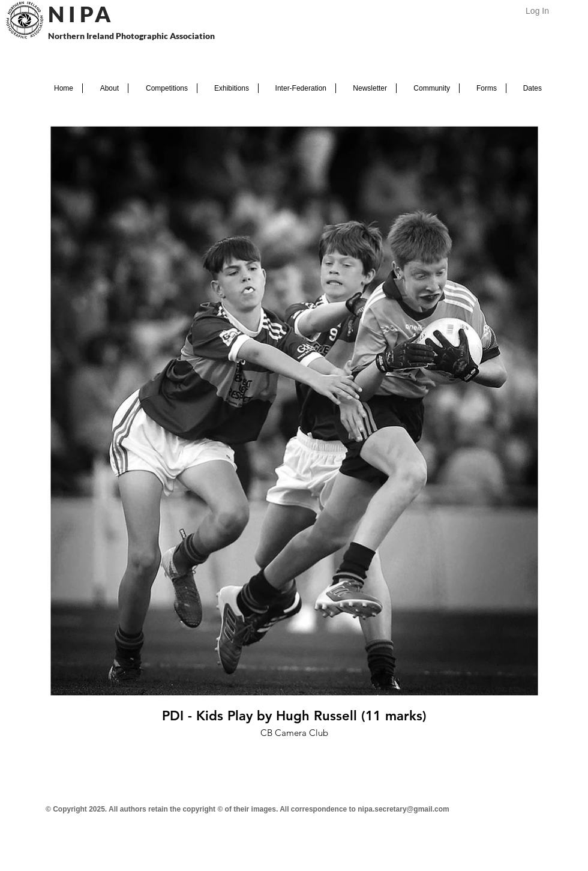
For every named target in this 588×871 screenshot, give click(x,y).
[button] (105, 88)
